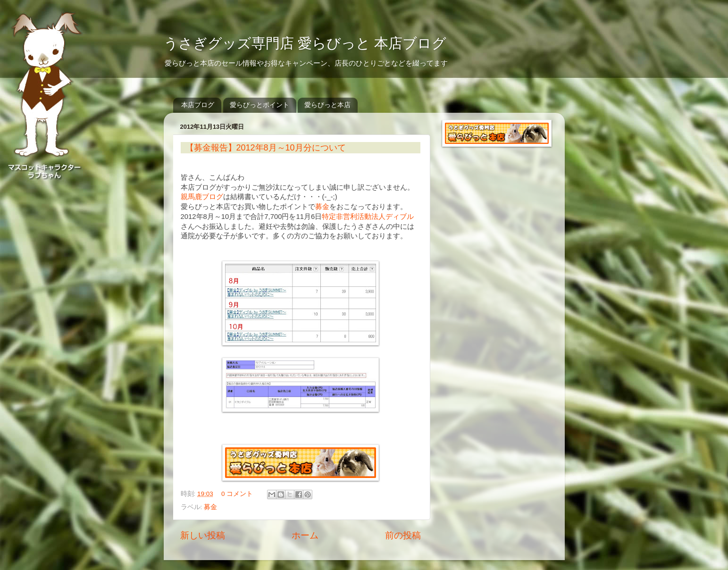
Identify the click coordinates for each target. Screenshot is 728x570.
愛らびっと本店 (327, 105)
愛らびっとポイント (259, 105)
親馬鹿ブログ (202, 197)
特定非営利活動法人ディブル (368, 217)
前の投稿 (403, 535)
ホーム (305, 535)
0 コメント (237, 494)
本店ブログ (198, 105)
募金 (322, 207)
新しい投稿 (203, 535)
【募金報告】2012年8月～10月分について (266, 148)
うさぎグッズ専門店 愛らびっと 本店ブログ (305, 43)
